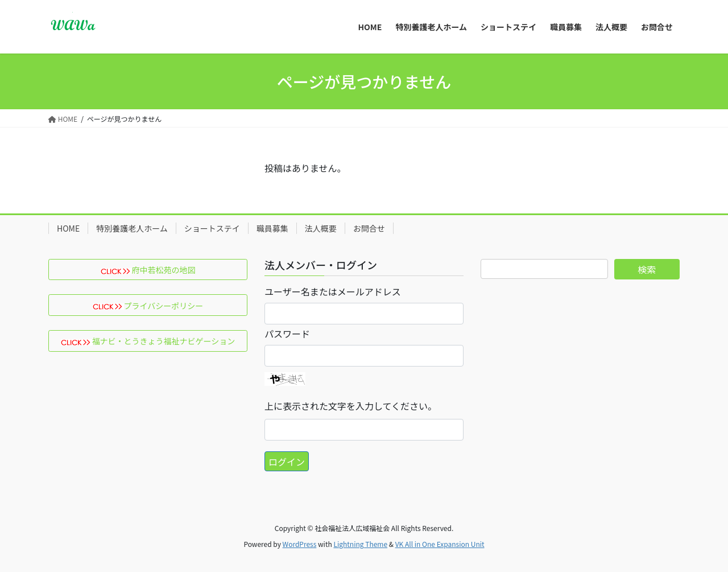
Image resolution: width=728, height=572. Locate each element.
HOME (68, 228)
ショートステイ (212, 228)
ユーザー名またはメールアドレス (333, 291)
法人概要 (321, 228)
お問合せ (369, 228)
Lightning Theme (360, 544)
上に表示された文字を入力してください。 (351, 406)
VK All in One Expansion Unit (440, 544)
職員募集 (272, 228)
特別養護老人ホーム (132, 228)
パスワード (287, 334)
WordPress (300, 544)
